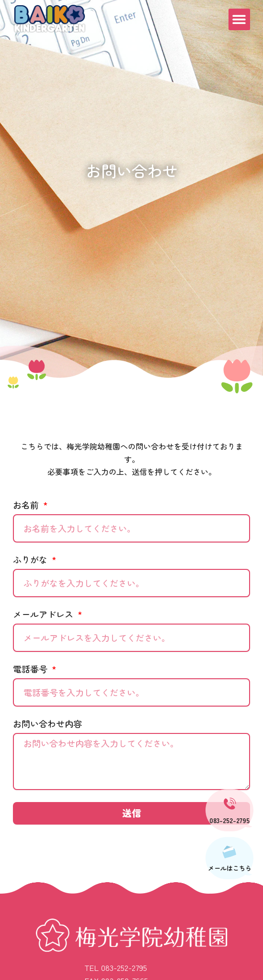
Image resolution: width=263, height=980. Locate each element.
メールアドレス (44, 615)
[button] (239, 19)
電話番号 (31, 669)
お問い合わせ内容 (47, 724)
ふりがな (31, 560)
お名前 (27, 505)
